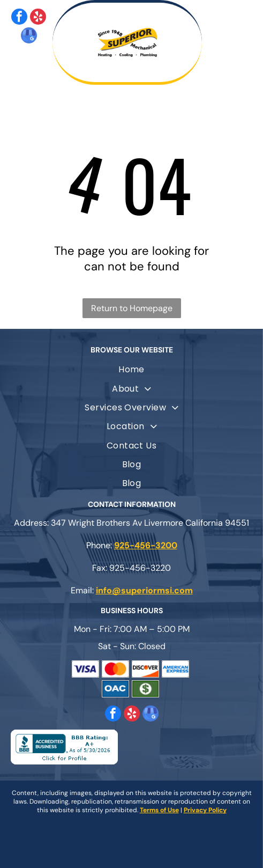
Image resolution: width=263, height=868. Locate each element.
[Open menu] (241, 42)
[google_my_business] (29, 37)
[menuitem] (131, 369)
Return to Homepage (132, 308)
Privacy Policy (205, 810)
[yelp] (38, 18)
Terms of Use (159, 810)
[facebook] (19, 18)
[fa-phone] (44, 73)
